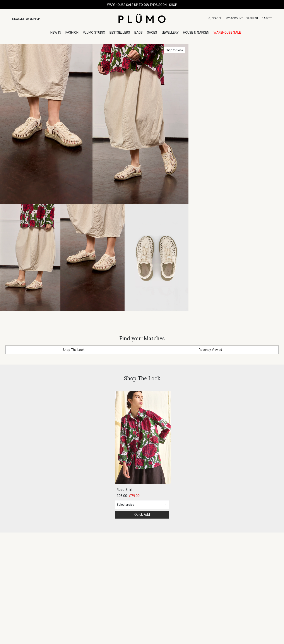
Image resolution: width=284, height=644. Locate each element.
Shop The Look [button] (74, 350)
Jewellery (170, 33)
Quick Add (142, 515)
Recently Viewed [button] (210, 350)
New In (56, 33)
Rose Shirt (124, 490)
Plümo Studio (94, 33)
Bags (139, 33)
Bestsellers (120, 33)
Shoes (152, 33)
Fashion (72, 33)
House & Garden (196, 33)
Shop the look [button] (174, 50)
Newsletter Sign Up (26, 19)
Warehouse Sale (227, 33)
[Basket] (267, 18)
